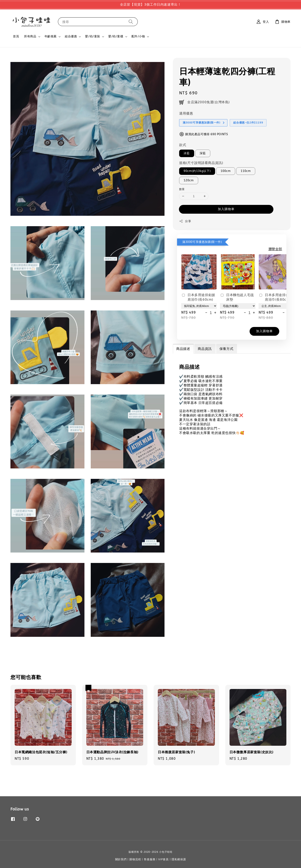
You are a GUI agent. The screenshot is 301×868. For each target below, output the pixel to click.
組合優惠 (71, 36)
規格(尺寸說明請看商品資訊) (201, 163)
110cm (246, 171)
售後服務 (150, 859)
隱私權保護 (179, 859)
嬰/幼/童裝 (93, 36)
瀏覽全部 (275, 249)
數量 (182, 189)
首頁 (16, 36)
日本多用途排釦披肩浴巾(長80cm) (276, 297)
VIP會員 (163, 859)
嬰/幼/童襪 (116, 36)
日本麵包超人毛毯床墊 (237, 297)
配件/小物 (138, 36)
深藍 (203, 153)
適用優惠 (186, 113)
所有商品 (30, 36)
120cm (189, 180)
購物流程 (135, 859)
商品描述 (183, 349)
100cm (226, 171)
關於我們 (121, 859)
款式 (183, 145)
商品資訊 (205, 349)
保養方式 (226, 349)
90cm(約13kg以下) (197, 171)
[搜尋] (131, 22)
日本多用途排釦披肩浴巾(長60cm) (198, 297)
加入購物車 (226, 209)
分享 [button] (185, 221)
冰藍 (187, 153)
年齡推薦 (51, 36)
